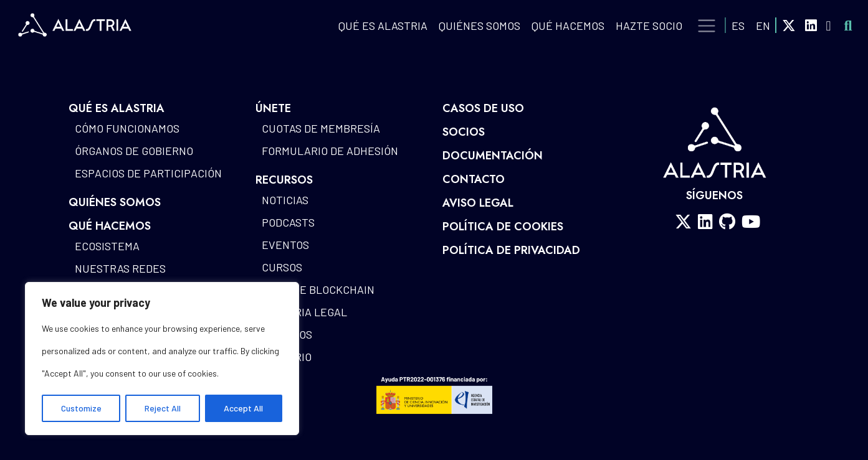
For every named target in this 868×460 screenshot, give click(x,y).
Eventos (285, 245)
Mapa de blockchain (318, 289)
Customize (81, 408)
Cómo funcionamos (127, 128)
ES (738, 26)
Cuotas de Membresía (321, 128)
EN (763, 26)
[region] (162, 359)
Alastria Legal (304, 312)
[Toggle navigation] (707, 26)
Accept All (243, 408)
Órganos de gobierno (134, 151)
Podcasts (288, 222)
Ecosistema (107, 246)
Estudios (287, 334)
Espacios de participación (148, 173)
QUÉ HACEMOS (568, 26)
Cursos (282, 267)
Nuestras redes (120, 268)
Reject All (163, 408)
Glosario (287, 357)
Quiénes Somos (479, 26)
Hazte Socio (649, 26)
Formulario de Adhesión (330, 151)
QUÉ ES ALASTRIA (383, 26)
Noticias (285, 200)
